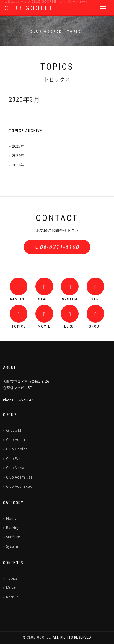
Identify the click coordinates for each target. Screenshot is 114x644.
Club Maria (15, 468)
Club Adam (16, 440)
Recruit (12, 597)
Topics (12, 578)
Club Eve (13, 459)
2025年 (18, 146)
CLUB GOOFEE (29, 8)
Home (11, 518)
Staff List (13, 537)
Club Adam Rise (19, 477)
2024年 (18, 156)
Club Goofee (17, 449)
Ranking (13, 528)
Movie (11, 588)
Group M (14, 430)
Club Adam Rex (19, 486)
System (12, 546)
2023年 (18, 165)
